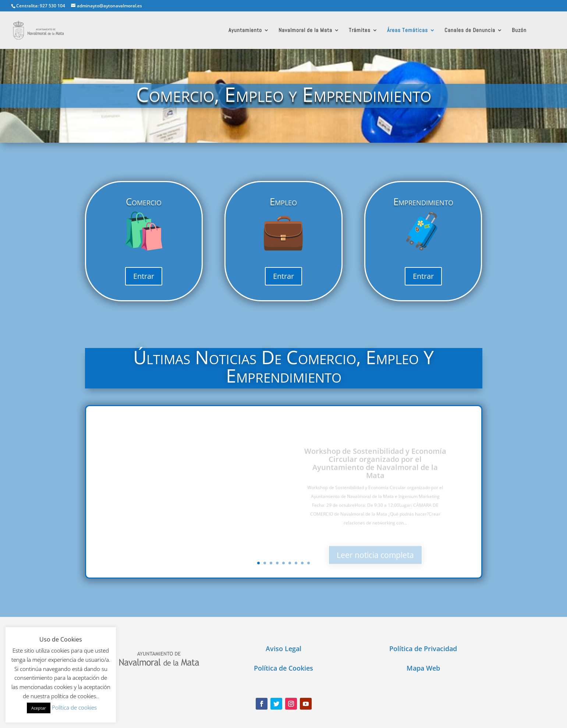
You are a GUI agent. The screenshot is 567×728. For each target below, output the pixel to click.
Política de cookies (74, 707)
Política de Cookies (283, 668)
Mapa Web (423, 668)
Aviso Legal (283, 649)
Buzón (519, 31)
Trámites (360, 31)
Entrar (144, 276)
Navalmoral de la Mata (305, 31)
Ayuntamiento (245, 31)
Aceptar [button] (39, 708)
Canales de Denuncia (470, 31)
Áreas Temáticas (407, 31)
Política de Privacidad (423, 649)
